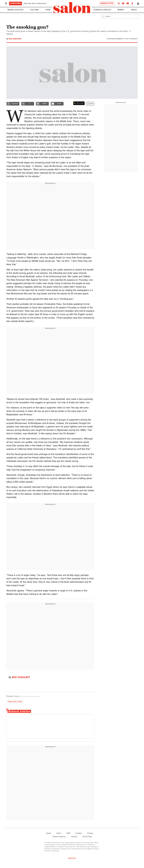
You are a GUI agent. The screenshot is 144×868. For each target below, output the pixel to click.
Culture (34, 10)
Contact (79, 833)
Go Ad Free (87, 837)
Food (48, 10)
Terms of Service (59, 837)
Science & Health (102, 10)
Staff (68, 833)
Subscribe (15, 3)
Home (49, 833)
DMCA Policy (72, 858)
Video (134, 10)
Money (121, 10)
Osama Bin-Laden (15, 702)
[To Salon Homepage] (72, 8)
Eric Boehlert (15, 39)
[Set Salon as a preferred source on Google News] (79, 103)
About (59, 833)
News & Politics (15, 10)
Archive (74, 837)
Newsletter (107, 3)
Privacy (90, 833)
